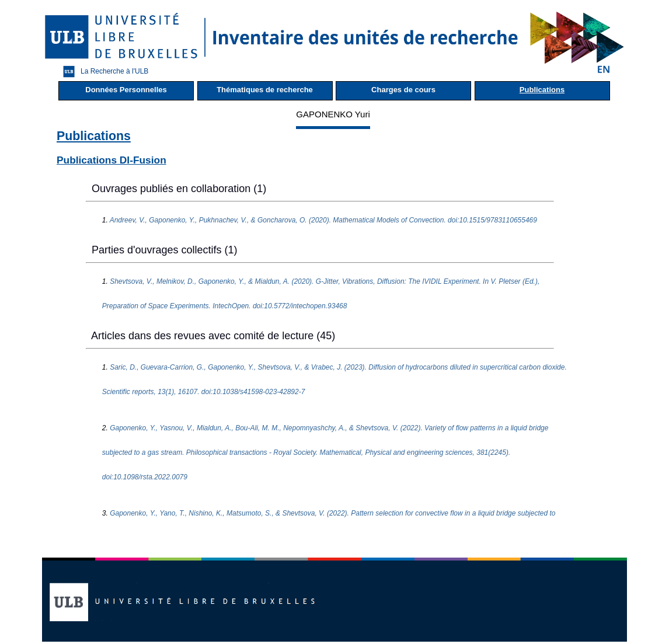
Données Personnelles (126, 90)
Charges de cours (403, 90)
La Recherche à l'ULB (103, 72)
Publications (542, 90)
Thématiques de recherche (265, 90)
